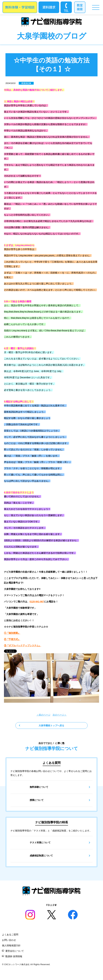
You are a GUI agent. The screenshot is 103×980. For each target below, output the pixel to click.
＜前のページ (43, 715)
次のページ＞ (60, 715)
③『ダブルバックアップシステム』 (23, 646)
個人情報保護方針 (11, 945)
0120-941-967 (37, 602)
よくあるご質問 (10, 935)
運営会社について (15, 951)
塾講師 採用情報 (14, 956)
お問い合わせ (9, 940)
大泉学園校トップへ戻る (51, 725)
